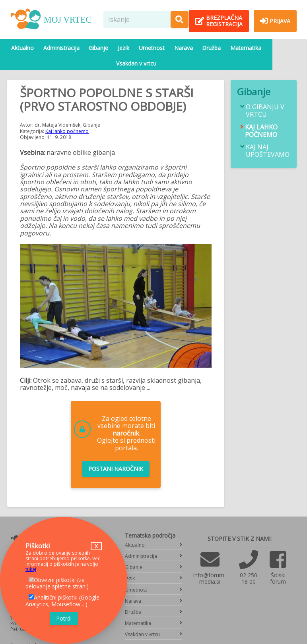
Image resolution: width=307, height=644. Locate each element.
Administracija (59, 48)
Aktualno (22, 48)
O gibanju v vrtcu (265, 95)
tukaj (31, 569)
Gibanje (95, 48)
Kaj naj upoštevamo (268, 135)
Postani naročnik (116, 453)
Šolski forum (278, 563)
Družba (200, 48)
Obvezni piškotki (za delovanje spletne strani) (57, 583)
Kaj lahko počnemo (67, 115)
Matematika (233, 48)
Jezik (118, 48)
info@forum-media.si (210, 563)
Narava (174, 48)
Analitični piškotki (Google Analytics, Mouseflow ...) (62, 601)
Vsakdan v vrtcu (276, 48)
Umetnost (144, 48)
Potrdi (64, 618)
